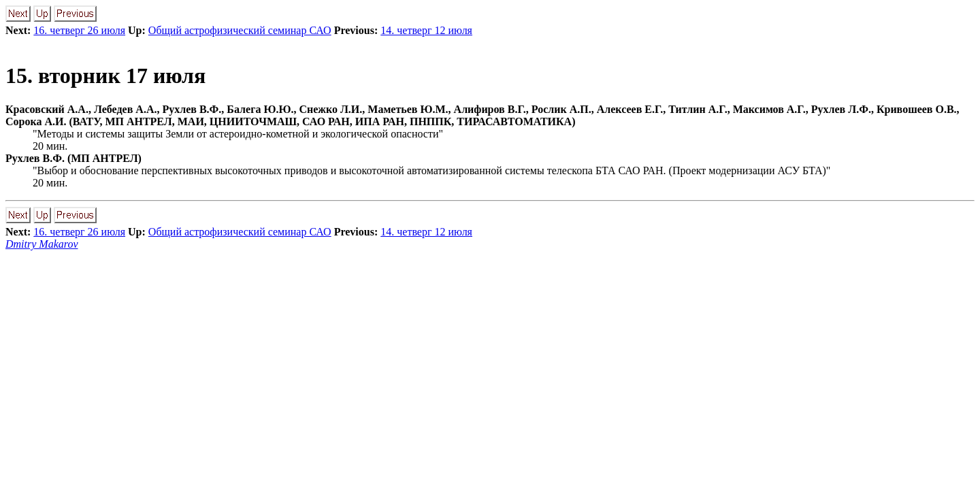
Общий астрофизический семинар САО (240, 30)
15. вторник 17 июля (105, 76)
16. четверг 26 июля (79, 30)
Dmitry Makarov (42, 244)
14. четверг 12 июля (426, 30)
